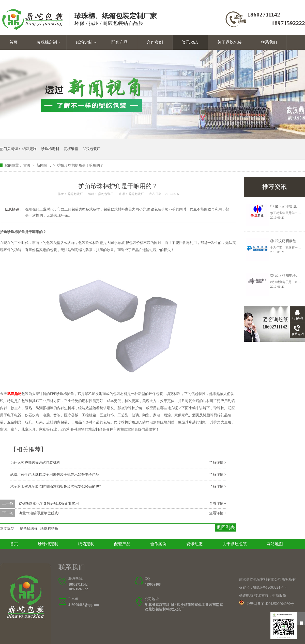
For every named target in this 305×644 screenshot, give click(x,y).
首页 (13, 42)
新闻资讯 (44, 165)
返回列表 (226, 527)
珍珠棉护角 (49, 529)
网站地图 (275, 544)
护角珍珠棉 (29, 529)
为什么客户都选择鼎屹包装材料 (35, 463)
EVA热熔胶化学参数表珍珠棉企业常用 (49, 503)
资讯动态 (190, 42)
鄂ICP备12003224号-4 (270, 588)
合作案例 (155, 42)
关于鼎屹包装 (230, 42)
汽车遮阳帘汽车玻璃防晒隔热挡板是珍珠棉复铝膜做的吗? (55, 486)
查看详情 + (218, 503)
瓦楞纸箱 (71, 149)
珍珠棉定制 (47, 42)
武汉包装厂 (91, 149)
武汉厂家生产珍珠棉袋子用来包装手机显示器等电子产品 (55, 475)
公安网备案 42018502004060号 (270, 604)
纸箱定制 (84, 42)
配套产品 (119, 42)
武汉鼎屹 (14, 394)
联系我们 (269, 42)
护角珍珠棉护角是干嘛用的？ (80, 165)
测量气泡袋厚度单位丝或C (40, 513)
